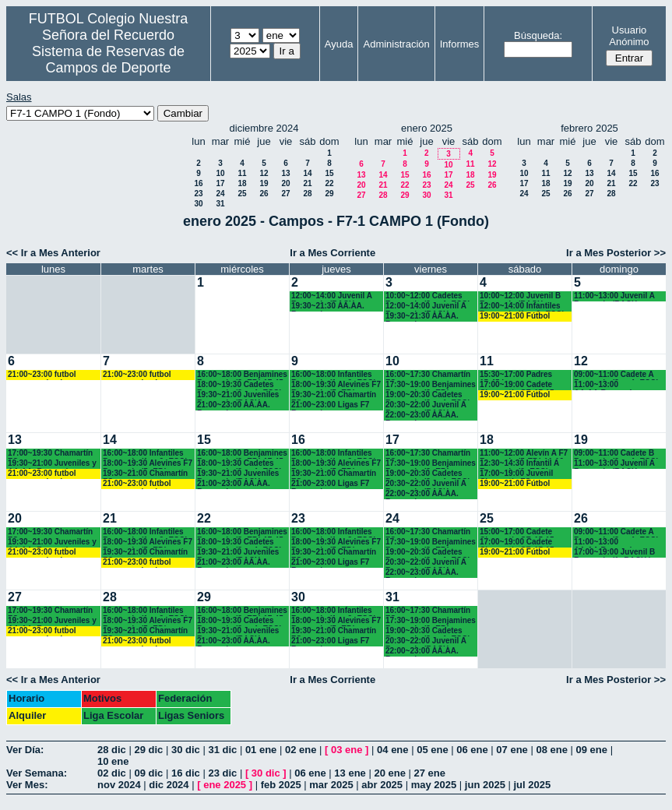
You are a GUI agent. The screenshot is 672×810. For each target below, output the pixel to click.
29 (329, 194)
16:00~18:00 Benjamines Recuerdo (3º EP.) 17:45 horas (242, 375)
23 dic (222, 773)
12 (264, 173)
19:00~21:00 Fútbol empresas (515, 317)
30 (198, 204)
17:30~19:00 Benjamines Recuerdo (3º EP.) (431, 385)
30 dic (186, 750)
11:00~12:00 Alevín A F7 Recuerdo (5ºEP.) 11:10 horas (524, 454)
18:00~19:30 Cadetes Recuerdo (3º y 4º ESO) (239, 385)
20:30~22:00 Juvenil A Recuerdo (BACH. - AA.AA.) (426, 405)
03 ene (347, 750)
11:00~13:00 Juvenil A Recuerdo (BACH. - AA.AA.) (614, 296)
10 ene (113, 761)
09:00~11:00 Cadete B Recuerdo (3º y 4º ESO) (616, 454)
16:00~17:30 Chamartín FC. (428, 375)
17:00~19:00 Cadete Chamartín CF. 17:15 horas (517, 385)
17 (220, 183)
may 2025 (434, 785)
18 (242, 183)
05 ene (432, 750)
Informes (460, 44)
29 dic (148, 750)
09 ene (592, 750)
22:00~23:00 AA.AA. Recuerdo (422, 416)
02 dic (112, 773)
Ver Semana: (37, 773)
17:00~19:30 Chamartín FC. (50, 454)
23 (198, 194)
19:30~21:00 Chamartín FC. (334, 395)
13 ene (350, 773)
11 (242, 173)
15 (329, 173)
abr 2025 (382, 785)
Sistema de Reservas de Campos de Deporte (108, 60)
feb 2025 (281, 785)
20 (285, 183)
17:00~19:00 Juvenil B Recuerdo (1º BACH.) (614, 553)
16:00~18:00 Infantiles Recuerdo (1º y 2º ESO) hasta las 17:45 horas (334, 375)
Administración (396, 44)
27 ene (430, 773)
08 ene (551, 750)
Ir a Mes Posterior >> (616, 253)
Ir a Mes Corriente (332, 253)
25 (242, 194)
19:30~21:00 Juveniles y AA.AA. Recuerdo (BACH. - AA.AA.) (52, 464)
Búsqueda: (538, 35)
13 (285, 173)
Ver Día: (25, 750)
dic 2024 (169, 785)
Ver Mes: (27, 785)
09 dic (148, 773)
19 (264, 183)
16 (198, 183)
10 (220, 173)
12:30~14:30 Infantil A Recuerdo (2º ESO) (519, 464)
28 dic (112, 750)
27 (285, 194)
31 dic (222, 750)
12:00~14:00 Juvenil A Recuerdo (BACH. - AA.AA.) (332, 296)
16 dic (186, 773)
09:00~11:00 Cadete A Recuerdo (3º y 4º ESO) (616, 375)
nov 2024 (119, 785)
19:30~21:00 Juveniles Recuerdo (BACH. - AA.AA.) (238, 395)
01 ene (261, 750)
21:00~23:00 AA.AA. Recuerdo (234, 405)
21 (307, 183)
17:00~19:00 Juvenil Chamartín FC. (516, 474)
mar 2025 (331, 785)
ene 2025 (225, 785)
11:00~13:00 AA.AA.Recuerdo (605, 385)
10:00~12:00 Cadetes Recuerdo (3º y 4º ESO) (428, 296)
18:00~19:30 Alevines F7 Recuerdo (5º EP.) (336, 385)
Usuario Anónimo (629, 36)
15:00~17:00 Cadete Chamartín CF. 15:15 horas (517, 532)
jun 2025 (485, 785)
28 (307, 194)
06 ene (472, 750)
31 (220, 204)
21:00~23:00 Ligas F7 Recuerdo (330, 405)
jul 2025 (533, 785)
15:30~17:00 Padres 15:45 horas (516, 375)
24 (220, 194)
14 (307, 173)
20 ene (389, 773)
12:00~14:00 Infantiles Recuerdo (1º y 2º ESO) (522, 306)
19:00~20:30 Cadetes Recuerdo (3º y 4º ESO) (428, 395)
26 (264, 194)
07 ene (512, 750)
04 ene (392, 750)
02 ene (301, 750)
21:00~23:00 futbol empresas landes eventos (42, 375)
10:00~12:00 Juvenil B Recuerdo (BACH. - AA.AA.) (520, 296)
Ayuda (339, 44)
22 (329, 183)
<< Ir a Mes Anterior (53, 253)
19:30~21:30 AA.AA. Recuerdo (328, 306)
